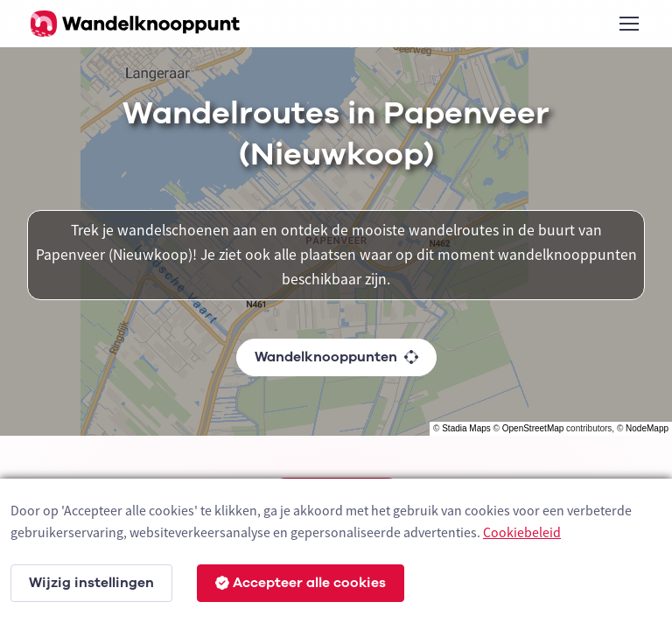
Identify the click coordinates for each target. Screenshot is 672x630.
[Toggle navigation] (628, 24)
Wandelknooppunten (336, 357)
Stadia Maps (466, 428)
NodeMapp (647, 428)
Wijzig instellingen (91, 583)
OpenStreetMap (533, 428)
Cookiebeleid (522, 532)
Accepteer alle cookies (301, 583)
